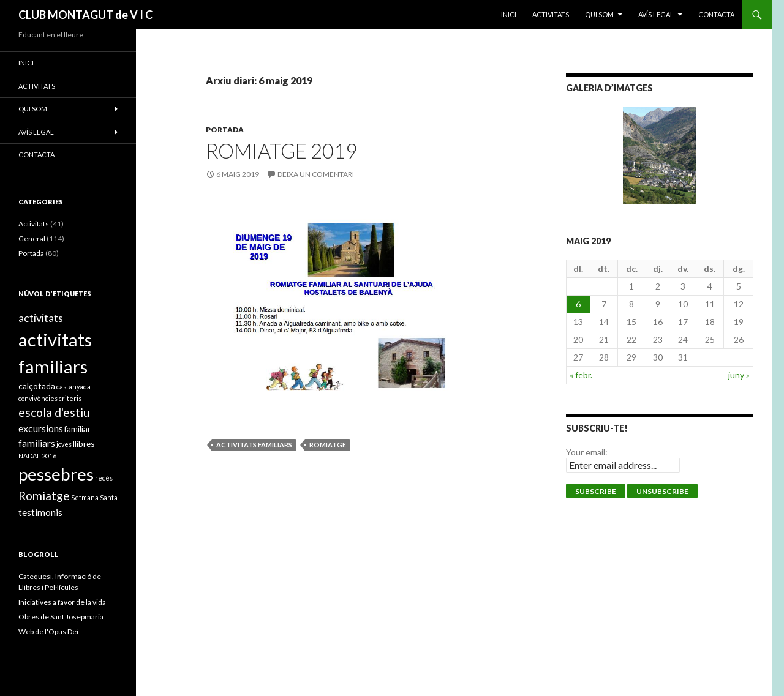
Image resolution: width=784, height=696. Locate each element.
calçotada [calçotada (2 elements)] (37, 386)
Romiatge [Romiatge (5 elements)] (44, 496)
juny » (739, 375)
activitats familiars (254, 445)
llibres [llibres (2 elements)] (84, 443)
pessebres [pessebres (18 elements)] (56, 474)
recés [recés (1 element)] (104, 478)
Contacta (716, 14)
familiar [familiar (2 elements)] (77, 429)
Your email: (587, 452)
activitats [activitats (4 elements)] (41, 318)
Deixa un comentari (316, 174)
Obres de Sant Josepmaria (61, 617)
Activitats (34, 224)
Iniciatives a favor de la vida (62, 602)
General (32, 238)
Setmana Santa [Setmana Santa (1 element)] (94, 497)
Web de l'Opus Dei (48, 631)
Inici (509, 14)
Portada (225, 129)
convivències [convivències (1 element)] (38, 398)
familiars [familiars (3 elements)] (37, 443)
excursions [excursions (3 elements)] (41, 428)
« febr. (581, 375)
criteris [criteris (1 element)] (70, 398)
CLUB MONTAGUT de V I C (85, 15)
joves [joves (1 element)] (64, 444)
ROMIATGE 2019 (281, 151)
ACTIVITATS (551, 14)
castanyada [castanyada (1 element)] (73, 387)
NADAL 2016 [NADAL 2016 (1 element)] (37, 456)
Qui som (599, 14)
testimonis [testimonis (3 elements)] (40, 512)
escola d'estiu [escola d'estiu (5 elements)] (54, 412)
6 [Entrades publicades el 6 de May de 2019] (578, 304)
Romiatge (328, 445)
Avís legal (656, 14)
